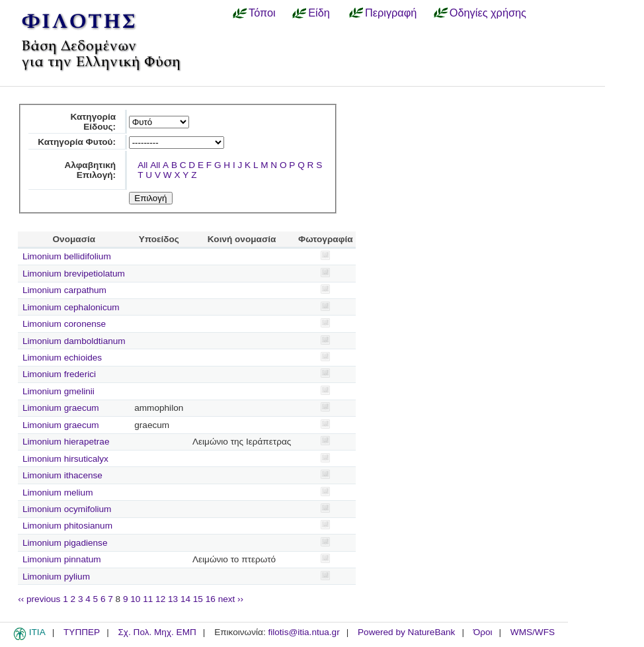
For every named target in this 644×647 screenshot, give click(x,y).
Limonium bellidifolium (67, 256)
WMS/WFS (533, 632)
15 (198, 599)
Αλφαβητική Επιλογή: (90, 170)
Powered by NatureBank (406, 632)
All (142, 165)
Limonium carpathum (64, 290)
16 (211, 599)
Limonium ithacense (62, 475)
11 (148, 599)
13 (173, 599)
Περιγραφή (391, 13)
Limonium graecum (61, 408)
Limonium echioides (62, 358)
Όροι (483, 632)
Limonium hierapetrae (66, 442)
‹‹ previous (39, 599)
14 (185, 599)
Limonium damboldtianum (74, 341)
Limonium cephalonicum (71, 307)
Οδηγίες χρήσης (488, 13)
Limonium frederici (59, 374)
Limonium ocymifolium (67, 509)
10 (135, 599)
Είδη (319, 13)
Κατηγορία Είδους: (93, 122)
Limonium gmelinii (59, 391)
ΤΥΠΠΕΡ (82, 632)
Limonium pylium (56, 577)
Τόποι (262, 13)
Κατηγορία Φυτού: (77, 142)
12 (160, 599)
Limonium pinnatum (62, 559)
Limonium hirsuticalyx (65, 459)
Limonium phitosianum (67, 526)
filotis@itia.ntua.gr (303, 632)
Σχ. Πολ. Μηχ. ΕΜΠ (157, 632)
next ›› (231, 599)
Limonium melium (58, 493)
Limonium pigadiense (65, 543)
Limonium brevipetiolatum (74, 274)
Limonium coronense (64, 324)
